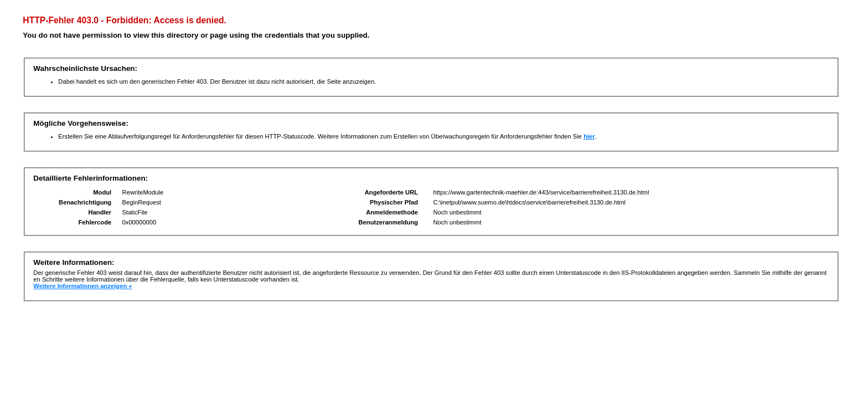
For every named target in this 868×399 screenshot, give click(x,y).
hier (589, 136)
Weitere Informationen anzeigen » (82, 286)
